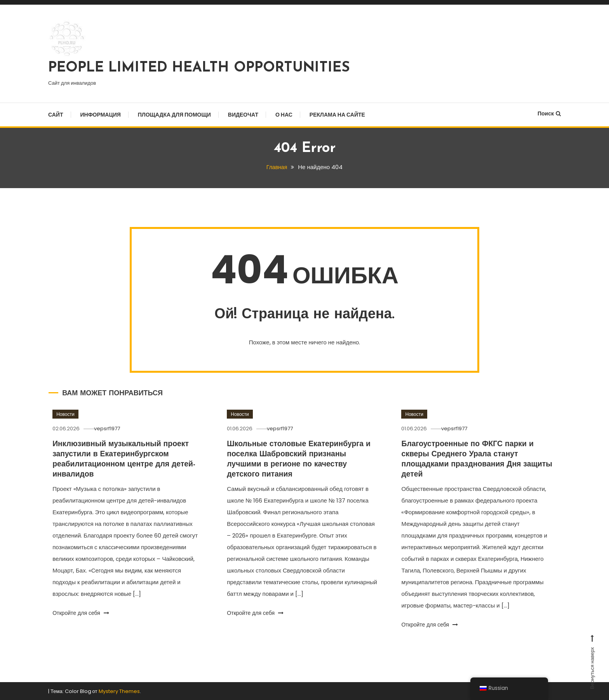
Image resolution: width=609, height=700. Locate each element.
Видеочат (243, 115)
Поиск (549, 113)
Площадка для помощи (174, 115)
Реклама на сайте (337, 115)
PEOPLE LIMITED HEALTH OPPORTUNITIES (199, 68)
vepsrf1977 (110, 428)
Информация (101, 115)
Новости (65, 414)
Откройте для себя (81, 613)
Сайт (56, 115)
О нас (284, 115)
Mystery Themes (119, 691)
